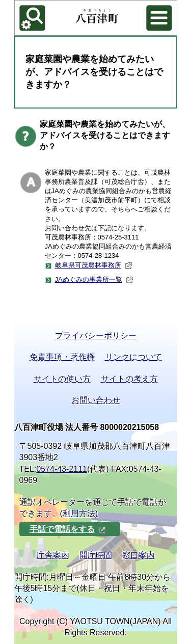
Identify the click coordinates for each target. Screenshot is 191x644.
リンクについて (133, 357)
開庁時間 (96, 555)
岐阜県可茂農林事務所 (94, 265)
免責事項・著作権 (62, 357)
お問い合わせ (96, 400)
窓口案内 (139, 555)
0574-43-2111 (62, 469)
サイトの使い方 (62, 379)
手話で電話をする (68, 529)
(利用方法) (79, 513)
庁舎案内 (53, 555)
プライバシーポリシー (96, 336)
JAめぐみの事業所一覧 (94, 280)
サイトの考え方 (129, 379)
